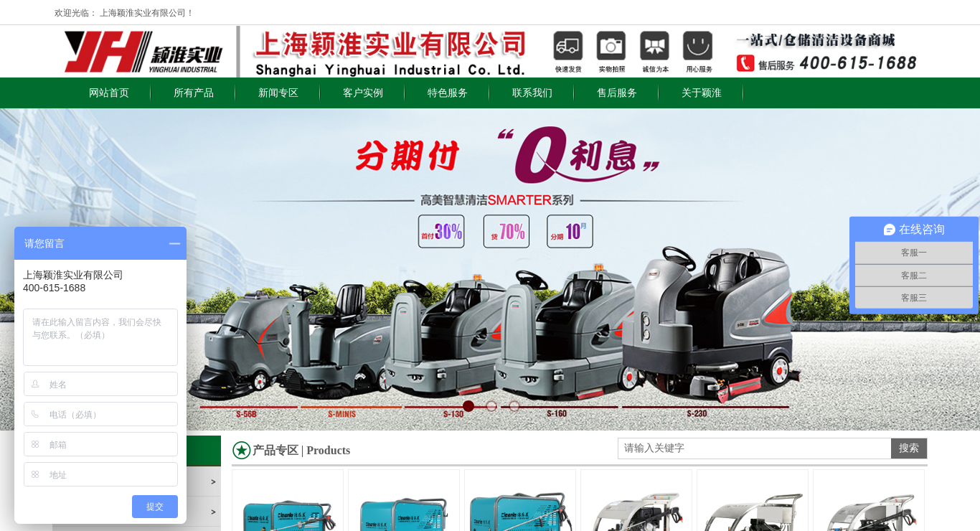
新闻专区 (278, 93)
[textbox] (755, 448)
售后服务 (617, 93)
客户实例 (363, 93)
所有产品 (194, 93)
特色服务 (448, 93)
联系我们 (532, 93)
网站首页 (109, 93)
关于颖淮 (702, 93)
